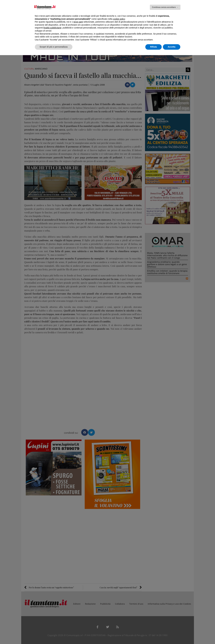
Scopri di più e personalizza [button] (54, 47)
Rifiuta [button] (153, 47)
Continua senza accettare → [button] (165, 7)
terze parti (78, 22)
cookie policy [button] (119, 19)
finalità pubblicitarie (52, 28)
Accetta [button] (172, 47)
